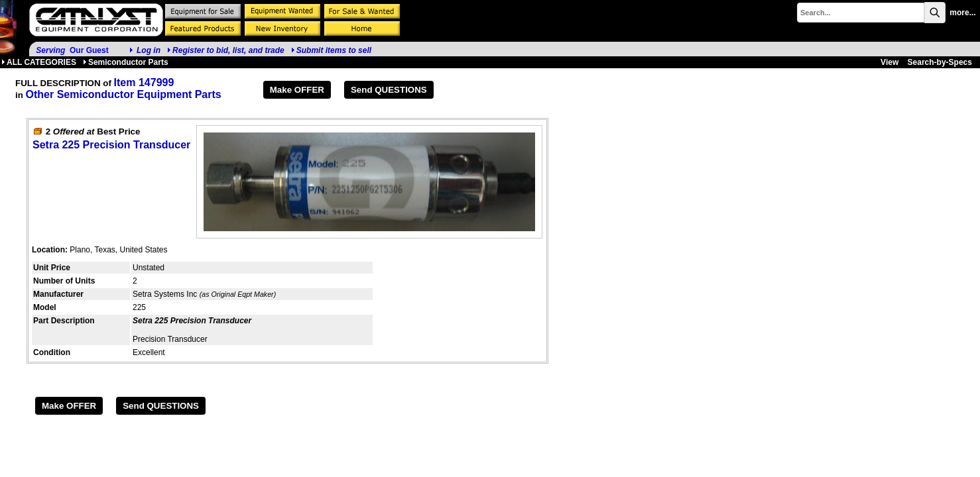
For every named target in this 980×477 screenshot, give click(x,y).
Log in (149, 50)
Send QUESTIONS (389, 90)
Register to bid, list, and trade (228, 50)
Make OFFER (297, 90)
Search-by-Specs (940, 62)
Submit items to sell (331, 50)
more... (962, 13)
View (889, 62)
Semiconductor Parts (126, 62)
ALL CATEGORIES (39, 62)
